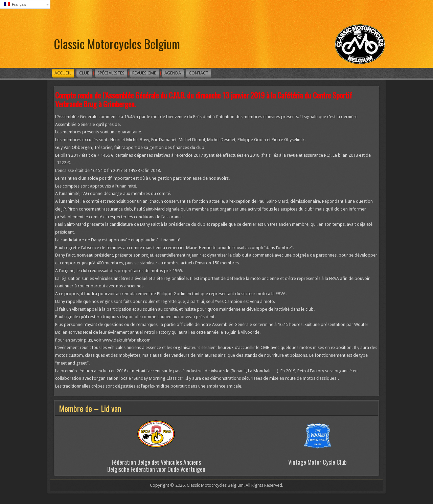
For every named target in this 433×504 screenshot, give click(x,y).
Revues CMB (144, 73)
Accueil (63, 73)
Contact (199, 73)
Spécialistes (111, 73)
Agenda (173, 73)
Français (15, 4)
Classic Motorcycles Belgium (117, 43)
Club (84, 73)
